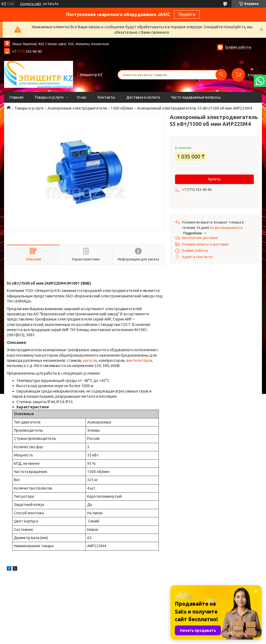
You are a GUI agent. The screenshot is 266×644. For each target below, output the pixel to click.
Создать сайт (31, 4)
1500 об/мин (122, 108)
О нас (82, 97)
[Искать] (221, 75)
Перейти (187, 14)
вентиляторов (139, 360)
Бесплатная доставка (200, 238)
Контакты (106, 97)
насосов (90, 360)
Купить (214, 179)
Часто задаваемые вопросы (196, 97)
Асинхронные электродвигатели (77, 108)
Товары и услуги (49, 97)
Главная (16, 97)
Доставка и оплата (143, 97)
